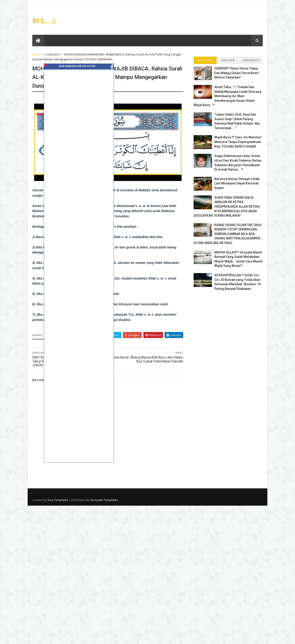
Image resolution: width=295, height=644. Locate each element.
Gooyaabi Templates (104, 500)
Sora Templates (58, 500)
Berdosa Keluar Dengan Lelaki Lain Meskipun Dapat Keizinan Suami (237, 183)
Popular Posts (205, 61)
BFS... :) (44, 21)
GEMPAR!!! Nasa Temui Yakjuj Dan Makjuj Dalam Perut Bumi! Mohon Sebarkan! (237, 73)
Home (36, 54)
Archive (228, 60)
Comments (251, 60)
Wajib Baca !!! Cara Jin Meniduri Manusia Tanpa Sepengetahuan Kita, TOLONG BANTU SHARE (238, 142)
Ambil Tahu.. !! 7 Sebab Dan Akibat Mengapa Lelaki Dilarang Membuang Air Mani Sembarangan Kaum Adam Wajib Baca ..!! (227, 96)
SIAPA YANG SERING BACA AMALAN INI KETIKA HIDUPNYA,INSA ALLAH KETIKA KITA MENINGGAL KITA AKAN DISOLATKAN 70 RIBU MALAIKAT (227, 207)
